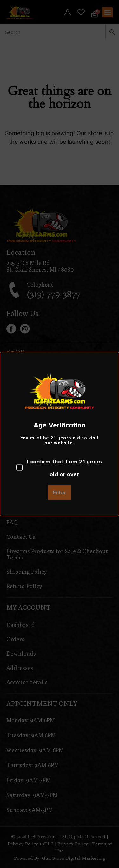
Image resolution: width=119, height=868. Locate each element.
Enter (60, 493)
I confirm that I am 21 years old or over (59, 468)
